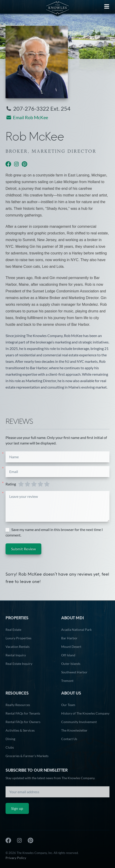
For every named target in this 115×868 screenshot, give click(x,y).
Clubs (10, 747)
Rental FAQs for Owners (23, 722)
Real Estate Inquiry (19, 664)
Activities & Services (20, 730)
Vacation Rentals (18, 647)
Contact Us (69, 739)
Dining (10, 739)
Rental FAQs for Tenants (23, 713)
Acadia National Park (76, 630)
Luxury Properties (18, 638)
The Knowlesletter (74, 730)
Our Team (68, 705)
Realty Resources (18, 705)
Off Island (68, 655)
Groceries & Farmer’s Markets (27, 756)
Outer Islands (71, 664)
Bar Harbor (69, 638)
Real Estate (13, 630)
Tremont (67, 681)
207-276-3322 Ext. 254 (38, 109)
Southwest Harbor (74, 672)
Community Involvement (79, 722)
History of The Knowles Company (85, 713)
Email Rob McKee (27, 118)
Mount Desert (71, 647)
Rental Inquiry (16, 655)
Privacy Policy (16, 858)
